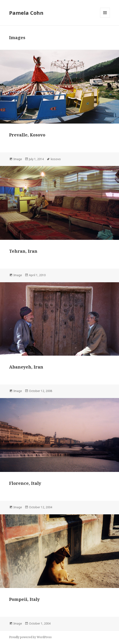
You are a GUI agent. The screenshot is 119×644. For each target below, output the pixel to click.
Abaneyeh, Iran (26, 367)
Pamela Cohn (26, 13)
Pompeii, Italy (24, 599)
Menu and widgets (105, 17)
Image (18, 159)
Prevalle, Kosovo (27, 135)
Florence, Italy (25, 483)
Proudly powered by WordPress (30, 637)
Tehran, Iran (23, 251)
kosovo (56, 159)
